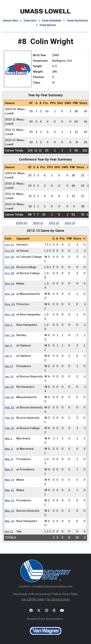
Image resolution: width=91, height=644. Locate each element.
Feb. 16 (10, 397)
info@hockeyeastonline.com (52, 586)
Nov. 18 (10, 294)
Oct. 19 (10, 251)
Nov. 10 (10, 283)
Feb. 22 (10, 407)
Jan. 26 (9, 387)
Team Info (30, 21)
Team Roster (48, 25)
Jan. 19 (9, 376)
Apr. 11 (9, 531)
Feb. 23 (10, 418)
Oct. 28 (10, 273)
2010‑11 (38, 223)
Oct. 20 (10, 257)
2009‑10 (21, 223)
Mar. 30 (10, 521)
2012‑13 (71, 223)
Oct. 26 (10, 267)
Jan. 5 (8, 356)
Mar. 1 (9, 438)
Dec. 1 (9, 325)
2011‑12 (54, 223)
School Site (11, 21)
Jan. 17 (9, 366)
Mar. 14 (10, 480)
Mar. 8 (9, 459)
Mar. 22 (10, 500)
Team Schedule (52, 21)
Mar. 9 (9, 469)
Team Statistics (77, 21)
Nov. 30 (10, 314)
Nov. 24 (10, 304)
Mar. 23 (10, 511)
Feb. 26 (10, 428)
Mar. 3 (9, 449)
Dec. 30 (10, 335)
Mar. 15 (10, 490)
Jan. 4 (8, 345)
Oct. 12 (9, 245)
